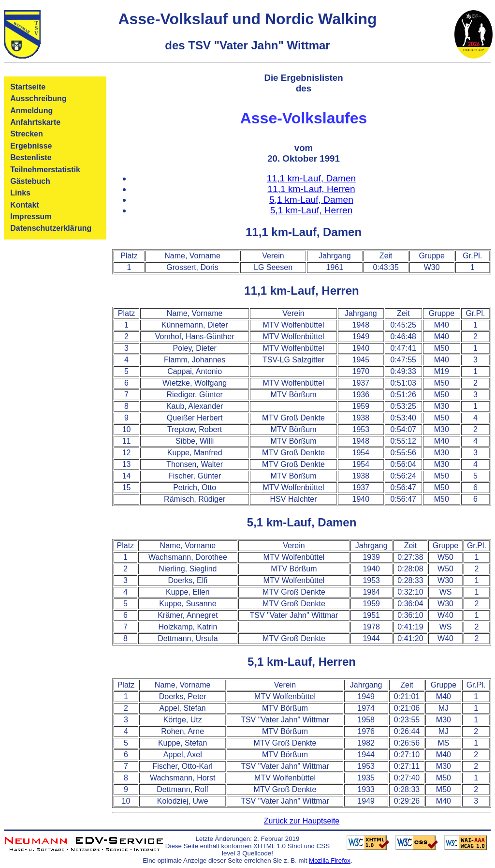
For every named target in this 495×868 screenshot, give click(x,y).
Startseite (28, 87)
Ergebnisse (31, 146)
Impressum (31, 217)
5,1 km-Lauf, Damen (311, 200)
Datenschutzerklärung (51, 228)
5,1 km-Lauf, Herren (312, 210)
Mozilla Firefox (330, 861)
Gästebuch (30, 181)
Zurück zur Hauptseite (302, 821)
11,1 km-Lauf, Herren (311, 189)
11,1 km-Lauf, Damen (312, 178)
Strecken (27, 134)
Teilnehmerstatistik (45, 170)
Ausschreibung (38, 98)
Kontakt (25, 205)
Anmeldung (31, 111)
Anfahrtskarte (35, 122)
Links (20, 193)
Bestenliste (31, 157)
